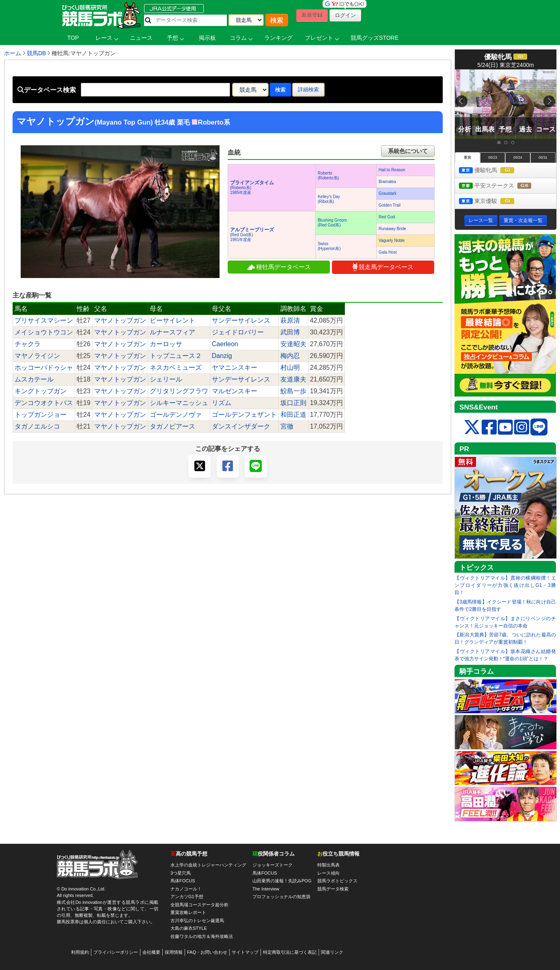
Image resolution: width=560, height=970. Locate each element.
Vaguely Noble (392, 240)
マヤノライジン (37, 356)
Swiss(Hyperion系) (329, 246)
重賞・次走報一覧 (523, 220)
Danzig (222, 356)
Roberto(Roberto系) (328, 176)
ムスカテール (34, 379)
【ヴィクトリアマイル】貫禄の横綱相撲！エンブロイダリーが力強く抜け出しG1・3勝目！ (505, 585)
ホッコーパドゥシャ (44, 368)
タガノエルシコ (37, 426)
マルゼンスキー (235, 391)
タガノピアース (172, 426)
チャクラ (28, 344)
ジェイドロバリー (238, 332)
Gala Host (388, 252)
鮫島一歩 (293, 391)
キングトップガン (41, 391)
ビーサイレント (172, 320)
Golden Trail (390, 205)
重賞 (467, 157)
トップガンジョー (41, 415)
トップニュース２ (176, 356)
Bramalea (387, 182)
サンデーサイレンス (241, 320)
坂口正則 (293, 403)
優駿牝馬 (494, 171)
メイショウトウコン (44, 332)
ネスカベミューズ (176, 368)
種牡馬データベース (279, 267)
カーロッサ (166, 344)
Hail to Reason (392, 170)
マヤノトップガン (120, 320)
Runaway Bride (392, 229)
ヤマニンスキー (235, 368)
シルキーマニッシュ (179, 403)
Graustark (388, 193)
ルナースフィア (172, 332)
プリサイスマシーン (44, 320)
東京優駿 (494, 202)
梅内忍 (290, 356)
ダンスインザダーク (241, 426)
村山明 (290, 368)
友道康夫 (293, 379)
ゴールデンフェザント (244, 415)
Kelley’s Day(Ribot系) (329, 199)
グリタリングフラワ (179, 391)
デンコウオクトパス (44, 403)
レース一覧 (481, 220)
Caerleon (225, 344)
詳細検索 (308, 89)
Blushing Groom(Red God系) (332, 223)
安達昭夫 (293, 344)
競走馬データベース (383, 267)
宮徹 (287, 426)
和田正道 (293, 415)
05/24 (518, 157)
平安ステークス (503, 186)
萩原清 (290, 320)
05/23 (493, 157)
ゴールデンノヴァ (176, 415)
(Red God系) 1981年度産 (252, 235)
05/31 (543, 157)
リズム (222, 403)
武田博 (290, 332)
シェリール (166, 379)
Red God (387, 217)
